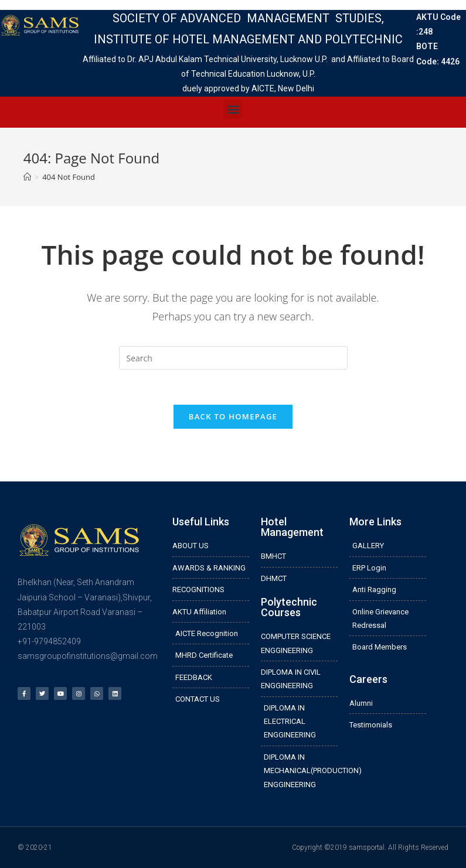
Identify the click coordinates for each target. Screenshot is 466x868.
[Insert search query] (233, 358)
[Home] (27, 177)
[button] (233, 109)
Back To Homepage (233, 416)
